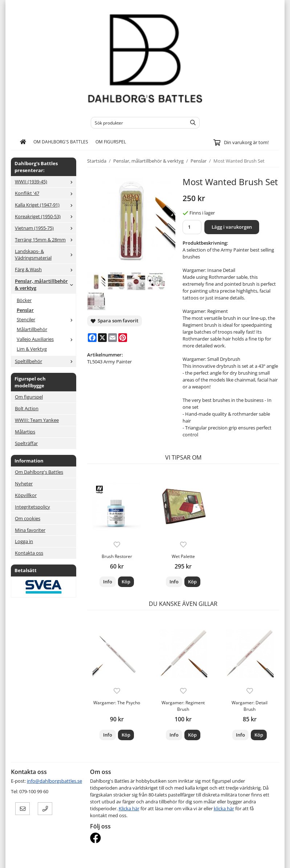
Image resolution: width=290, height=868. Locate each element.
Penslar (25, 310)
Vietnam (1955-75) (45, 228)
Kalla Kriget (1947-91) (45, 205)
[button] (126, 582)
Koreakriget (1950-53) (45, 216)
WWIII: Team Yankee (37, 420)
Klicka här (129, 808)
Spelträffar (26, 443)
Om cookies (28, 518)
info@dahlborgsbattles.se (54, 781)
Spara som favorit (115, 321)
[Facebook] (92, 338)
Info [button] (108, 582)
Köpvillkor (26, 495)
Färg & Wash (45, 269)
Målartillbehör (32, 329)
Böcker (24, 300)
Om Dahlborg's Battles (61, 142)
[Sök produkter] (137, 123)
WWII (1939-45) (45, 182)
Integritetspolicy (32, 507)
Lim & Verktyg (32, 349)
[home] (23, 142)
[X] (102, 338)
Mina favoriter (30, 530)
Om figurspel (111, 142)
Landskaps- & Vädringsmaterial (45, 255)
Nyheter (24, 484)
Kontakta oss (29, 553)
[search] (191, 123)
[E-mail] (113, 338)
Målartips (25, 432)
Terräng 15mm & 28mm (45, 240)
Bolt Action (27, 408)
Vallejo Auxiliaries (46, 339)
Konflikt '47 (45, 193)
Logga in (24, 541)
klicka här (224, 808)
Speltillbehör (45, 361)
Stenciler (46, 319)
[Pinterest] (123, 338)
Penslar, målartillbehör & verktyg (45, 284)
